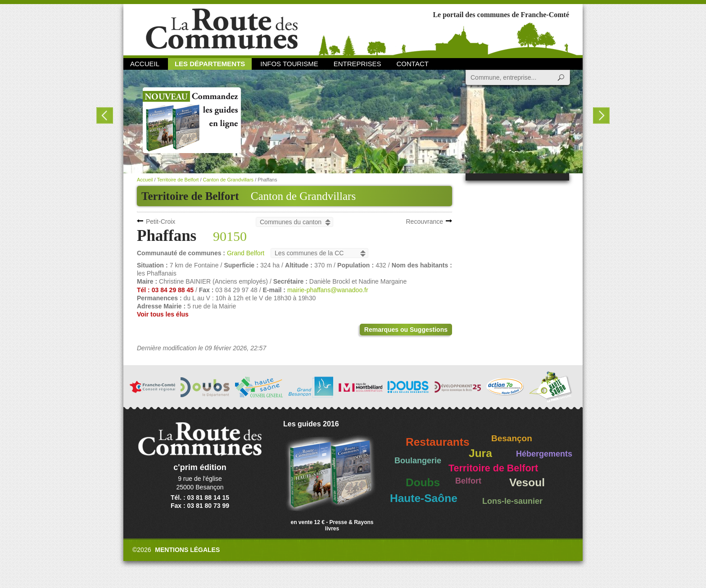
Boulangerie (418, 461)
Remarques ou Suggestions (406, 330)
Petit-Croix (161, 222)
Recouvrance (425, 222)
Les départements (210, 64)
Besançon (512, 438)
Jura (480, 453)
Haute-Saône (424, 498)
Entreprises (358, 64)
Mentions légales (187, 550)
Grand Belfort (246, 253)
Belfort (468, 481)
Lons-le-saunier (512, 501)
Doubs (423, 482)
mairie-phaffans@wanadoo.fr (328, 290)
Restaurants (438, 442)
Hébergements (544, 454)
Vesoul (527, 482)
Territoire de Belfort (178, 180)
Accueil (145, 64)
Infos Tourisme (289, 64)
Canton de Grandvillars (303, 196)
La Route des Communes (222, 29)
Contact (413, 64)
